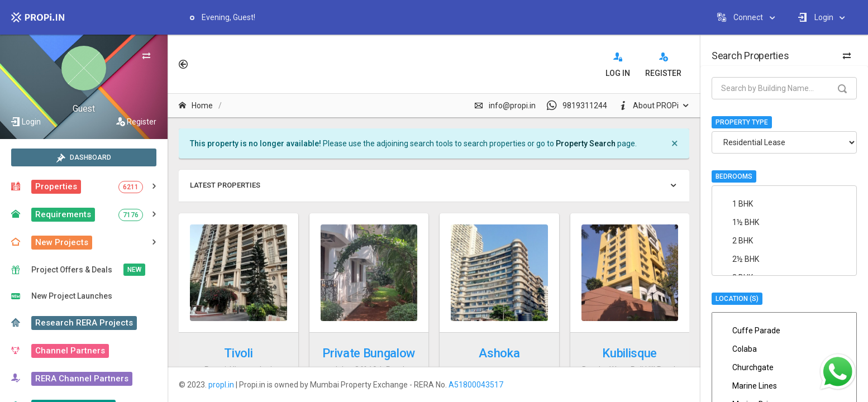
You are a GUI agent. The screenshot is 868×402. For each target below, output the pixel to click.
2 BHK (775, 241)
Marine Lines (784, 386)
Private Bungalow (369, 353)
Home (196, 106)
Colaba (784, 349)
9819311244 (577, 106)
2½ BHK (775, 259)
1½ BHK (775, 222)
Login (31, 122)
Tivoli (238, 353)
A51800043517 (476, 385)
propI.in (221, 385)
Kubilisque (629, 353)
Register (142, 122)
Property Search (586, 143)
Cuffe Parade (784, 331)
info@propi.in (505, 106)
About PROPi (648, 106)
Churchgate (784, 367)
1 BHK (775, 204)
